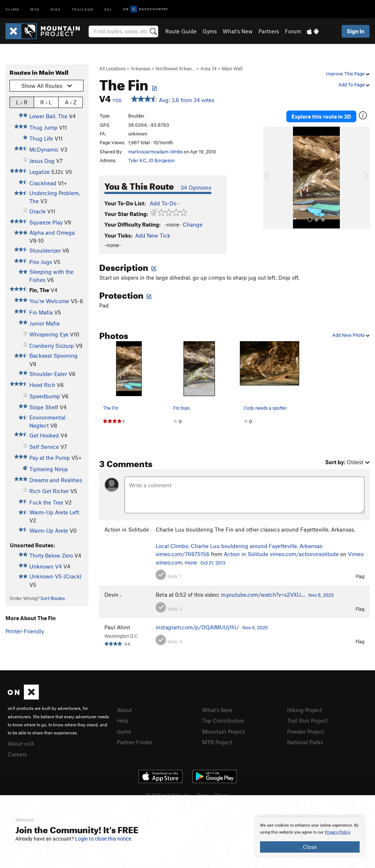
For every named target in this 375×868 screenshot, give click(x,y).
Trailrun (83, 9)
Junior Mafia (44, 323)
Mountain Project (223, 731)
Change (193, 224)
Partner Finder (135, 742)
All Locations (112, 68)
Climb (12, 9)
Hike (56, 9)
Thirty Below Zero (51, 555)
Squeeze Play (46, 222)
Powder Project (306, 731)
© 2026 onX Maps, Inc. (168, 795)
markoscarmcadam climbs (155, 152)
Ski (108, 9)
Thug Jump (43, 127)
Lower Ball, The (48, 116)
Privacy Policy (337, 832)
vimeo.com (169, 562)
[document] (310, 837)
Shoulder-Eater (48, 374)
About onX (21, 744)
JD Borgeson (161, 160)
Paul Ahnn (117, 627)
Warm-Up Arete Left (54, 512)
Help (123, 720)
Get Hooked (44, 435)
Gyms (210, 31)
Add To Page (354, 85)
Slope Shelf (44, 407)
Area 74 (209, 68)
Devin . (113, 595)
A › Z (71, 102)
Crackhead (43, 183)
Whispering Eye (49, 334)
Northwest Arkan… (175, 68)
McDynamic (44, 149)
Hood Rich (42, 385)
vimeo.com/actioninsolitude (304, 554)
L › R (22, 102)
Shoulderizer (45, 250)
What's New (238, 31)
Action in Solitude (127, 529)
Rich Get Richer (49, 491)
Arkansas (141, 68)
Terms (203, 795)
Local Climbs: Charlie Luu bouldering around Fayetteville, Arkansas (239, 546)
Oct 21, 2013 (213, 563)
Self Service (44, 447)
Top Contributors (223, 720)
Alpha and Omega (52, 232)
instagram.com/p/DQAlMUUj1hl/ (197, 627)
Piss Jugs (41, 262)
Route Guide (181, 31)
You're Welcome (49, 301)
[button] (271, 178)
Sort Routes (53, 598)
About (124, 710)
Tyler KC (137, 160)
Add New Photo (351, 335)
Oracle (38, 211)
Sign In (356, 31)
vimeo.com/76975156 (183, 554)
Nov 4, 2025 (255, 627)
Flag (360, 576)
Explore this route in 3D (321, 116)
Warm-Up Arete (49, 530)
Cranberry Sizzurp (52, 346)
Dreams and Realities (56, 480)
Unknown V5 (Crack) (55, 576)
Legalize (40, 172)
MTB (35, 9)
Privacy (222, 795)
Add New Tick (153, 235)
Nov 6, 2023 (321, 595)
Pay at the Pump (50, 458)
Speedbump (45, 396)
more (191, 562)
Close (310, 847)
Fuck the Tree (46, 502)
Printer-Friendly (25, 631)
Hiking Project (305, 710)
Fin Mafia (41, 312)
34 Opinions (196, 187)
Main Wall (232, 68)
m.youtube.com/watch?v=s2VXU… (263, 595)
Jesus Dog (42, 161)
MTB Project (217, 742)
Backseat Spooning (53, 355)
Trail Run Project (307, 720)
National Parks (305, 742)
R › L (46, 102)
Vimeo (356, 554)
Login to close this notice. (104, 839)
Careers (17, 754)
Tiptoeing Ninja (49, 469)
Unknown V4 (46, 566)
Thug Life (41, 138)
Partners (269, 31)
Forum (293, 31)
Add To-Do (163, 203)
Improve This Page (348, 74)
